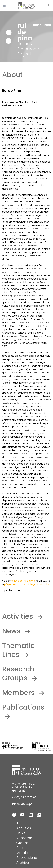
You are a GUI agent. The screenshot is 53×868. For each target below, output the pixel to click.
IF (18, 823)
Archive (23, 863)
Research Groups (19, 674)
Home (23, 44)
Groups (22, 843)
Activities (22, 616)
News (16, 631)
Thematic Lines (18, 650)
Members (23, 693)
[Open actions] (48, 6)
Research (24, 838)
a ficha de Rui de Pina (23, 581)
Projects (25, 54)
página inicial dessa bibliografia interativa (27, 584)
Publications (23, 711)
